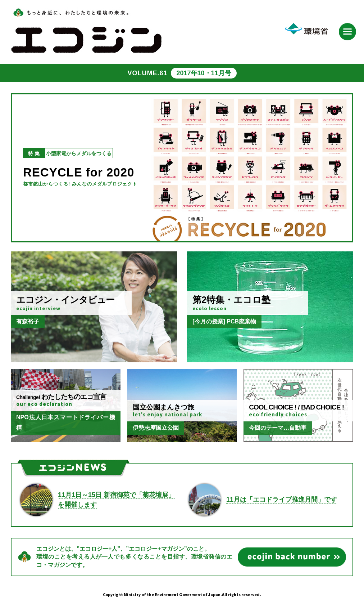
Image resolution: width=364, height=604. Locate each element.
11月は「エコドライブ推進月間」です (282, 500)
